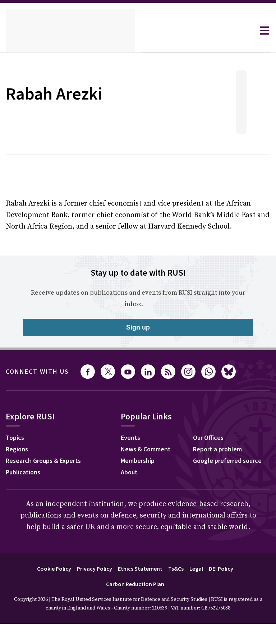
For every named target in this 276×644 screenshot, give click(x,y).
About (15, 561)
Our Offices (96, 526)
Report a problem (105, 538)
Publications (25, 473)
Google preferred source (116, 549)
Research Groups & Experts (49, 461)
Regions (19, 450)
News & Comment (33, 538)
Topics (16, 438)
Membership (25, 549)
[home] (70, 31)
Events (16, 526)
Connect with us (42, 372)
